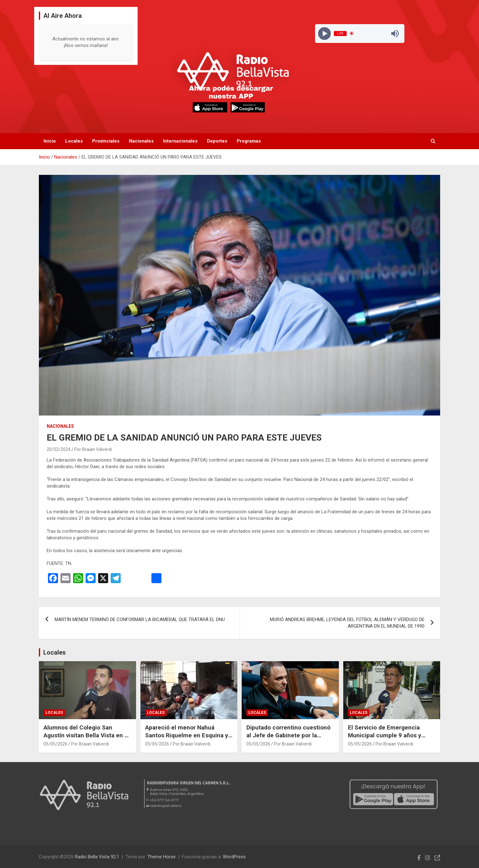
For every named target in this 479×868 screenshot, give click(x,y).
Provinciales (106, 141)
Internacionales (180, 141)
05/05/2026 (55, 744)
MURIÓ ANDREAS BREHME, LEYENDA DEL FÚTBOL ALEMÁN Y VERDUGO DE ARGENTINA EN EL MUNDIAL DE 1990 (347, 623)
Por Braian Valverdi (93, 449)
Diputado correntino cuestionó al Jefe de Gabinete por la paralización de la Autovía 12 (288, 735)
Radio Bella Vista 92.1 (97, 857)
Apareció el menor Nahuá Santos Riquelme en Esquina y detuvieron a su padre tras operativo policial (187, 739)
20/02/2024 (59, 449)
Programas (249, 141)
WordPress (234, 857)
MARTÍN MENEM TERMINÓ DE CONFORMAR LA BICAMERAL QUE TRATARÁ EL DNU (140, 620)
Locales (74, 141)
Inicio (50, 141)
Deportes (217, 141)
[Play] (324, 33)
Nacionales (141, 141)
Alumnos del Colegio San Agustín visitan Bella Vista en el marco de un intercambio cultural (87, 739)
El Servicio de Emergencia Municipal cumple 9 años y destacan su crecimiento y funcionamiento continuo (385, 739)
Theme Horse (161, 857)
